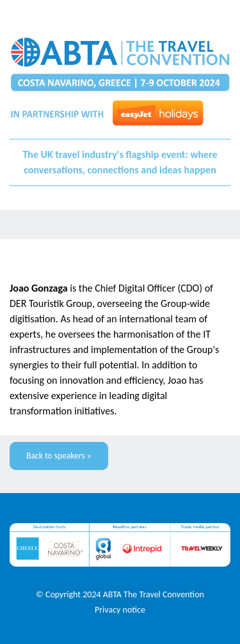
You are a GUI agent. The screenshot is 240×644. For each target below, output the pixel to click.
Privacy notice (120, 610)
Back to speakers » (59, 456)
